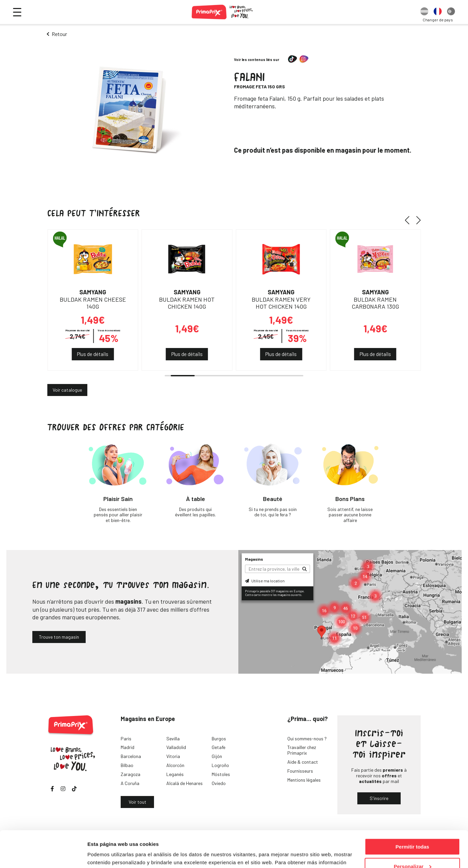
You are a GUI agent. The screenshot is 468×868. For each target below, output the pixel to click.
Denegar (412, 851)
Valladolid (176, 747)
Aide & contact (303, 762)
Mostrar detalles (107, 854)
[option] (424, 12)
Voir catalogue (67, 390)
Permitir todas (412, 812)
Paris (126, 738)
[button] (409, 220)
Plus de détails (93, 354)
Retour (59, 34)
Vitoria (173, 756)
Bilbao (127, 765)
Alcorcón (175, 765)
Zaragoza (130, 774)
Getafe (218, 747)
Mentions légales (304, 780)
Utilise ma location (265, 581)
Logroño (220, 765)
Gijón (217, 756)
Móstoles (221, 774)
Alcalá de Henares (184, 783)
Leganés (175, 774)
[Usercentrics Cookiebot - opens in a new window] (43, 855)
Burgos (219, 738)
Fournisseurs (300, 771)
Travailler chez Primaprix (302, 750)
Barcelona (131, 756)
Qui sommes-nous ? (307, 738)
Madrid (127, 747)
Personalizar (412, 832)
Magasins (254, 559)
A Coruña (130, 783)
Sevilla (173, 738)
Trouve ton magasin (59, 637)
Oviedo (219, 783)
